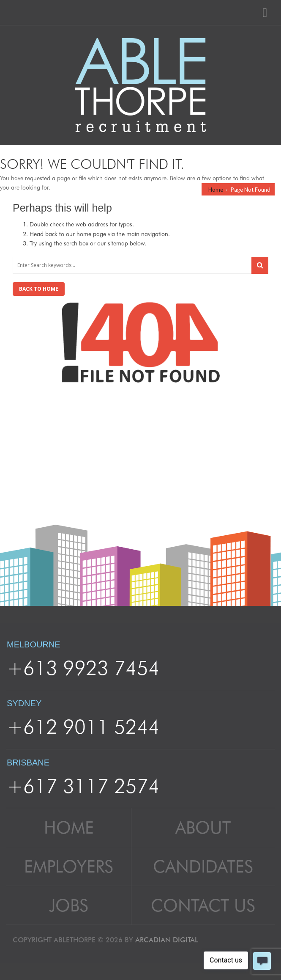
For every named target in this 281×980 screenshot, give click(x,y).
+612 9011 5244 (83, 727)
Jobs (69, 905)
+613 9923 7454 (83, 668)
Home (216, 190)
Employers (69, 866)
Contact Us (203, 905)
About (203, 827)
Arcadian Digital (167, 940)
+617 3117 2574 (83, 786)
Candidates (203, 866)
